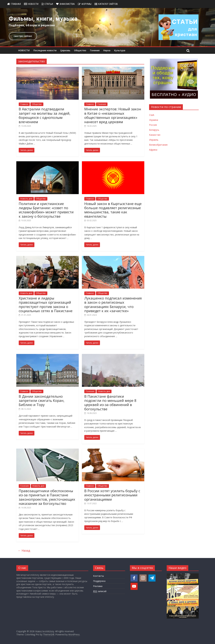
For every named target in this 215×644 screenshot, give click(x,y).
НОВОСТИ (24, 50)
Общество (80, 50)
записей (100, 591)
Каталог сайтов (108, 4)
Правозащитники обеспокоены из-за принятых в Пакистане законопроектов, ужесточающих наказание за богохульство (47, 497)
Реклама (98, 586)
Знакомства (67, 4)
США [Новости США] (152, 115)
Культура (120, 50)
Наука (107, 50)
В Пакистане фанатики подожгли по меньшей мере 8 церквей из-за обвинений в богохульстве (110, 403)
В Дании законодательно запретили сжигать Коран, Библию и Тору (42, 400)
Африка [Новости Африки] (153, 150)
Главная (16, 4)
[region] (107, 27)
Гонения (95, 50)
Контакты (98, 576)
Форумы (86, 4)
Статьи (49, 4)
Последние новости (45, 50)
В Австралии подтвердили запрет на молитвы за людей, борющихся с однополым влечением (45, 115)
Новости (33, 4)
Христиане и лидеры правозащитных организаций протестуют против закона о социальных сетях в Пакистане (46, 304)
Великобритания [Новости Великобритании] (158, 145)
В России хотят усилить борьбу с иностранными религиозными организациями (112, 495)
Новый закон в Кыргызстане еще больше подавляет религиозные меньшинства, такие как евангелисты (113, 210)
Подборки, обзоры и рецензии (32, 25)
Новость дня (26, 199)
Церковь (65, 50)
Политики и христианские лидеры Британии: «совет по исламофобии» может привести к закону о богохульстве (46, 210)
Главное (24, 104)
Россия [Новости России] (153, 125)
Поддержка (99, 581)
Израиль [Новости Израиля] (154, 140)
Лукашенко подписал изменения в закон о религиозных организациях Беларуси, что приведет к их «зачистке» (113, 304)
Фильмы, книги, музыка (43, 19)
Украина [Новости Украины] (154, 120)
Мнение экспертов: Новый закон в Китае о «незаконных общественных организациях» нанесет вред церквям (113, 115)
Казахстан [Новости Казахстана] (155, 135)
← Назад (24, 550)
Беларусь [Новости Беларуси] (154, 130)
